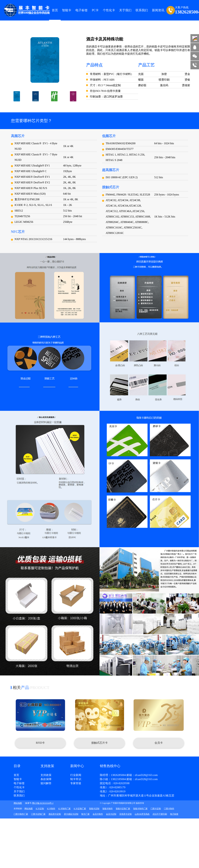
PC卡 (95, 10)
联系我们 (19, 796)
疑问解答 (46, 783)
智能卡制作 (108, 809)
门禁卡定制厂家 (38, 814)
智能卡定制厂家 (123, 809)
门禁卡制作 (169, 809)
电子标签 (82, 10)
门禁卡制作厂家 (21, 814)
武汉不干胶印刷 (160, 814)
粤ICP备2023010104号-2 (43, 803)
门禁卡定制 (156, 809)
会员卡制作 (98, 814)
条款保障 (46, 779)
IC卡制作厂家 (64, 809)
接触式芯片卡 (99, 743)
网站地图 (18, 803)
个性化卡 (109, 10)
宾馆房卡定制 (125, 814)
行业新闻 (76, 775)
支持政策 (46, 775)
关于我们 (19, 792)
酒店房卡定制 (55, 814)
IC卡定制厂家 (80, 809)
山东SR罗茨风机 (142, 814)
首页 (55, 10)
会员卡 (159, 743)
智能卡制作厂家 (140, 809)
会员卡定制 (111, 814)
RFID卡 (40, 743)
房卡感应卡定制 (71, 814)
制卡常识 (76, 779)
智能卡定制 (94, 809)
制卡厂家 (85, 814)
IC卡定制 (40, 809)
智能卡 (67, 10)
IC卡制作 (51, 809)
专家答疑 (76, 783)
